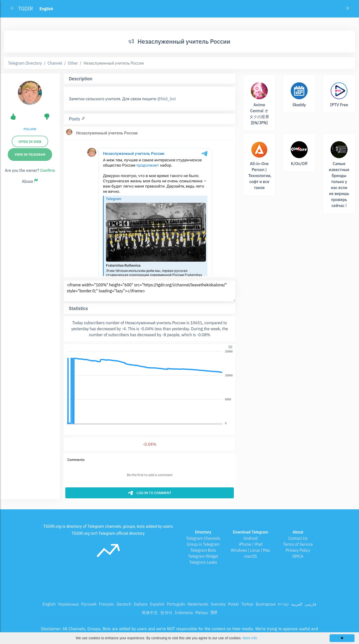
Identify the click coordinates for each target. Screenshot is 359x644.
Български (266, 604)
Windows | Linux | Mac (251, 550)
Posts (75, 119)
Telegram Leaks (203, 562)
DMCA (298, 556)
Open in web (30, 142)
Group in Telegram (203, 544)
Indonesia (184, 613)
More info (250, 638)
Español (157, 604)
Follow (30, 129)
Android (251, 538)
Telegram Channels (203, 538)
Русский (89, 604)
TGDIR (26, 9)
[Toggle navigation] (348, 9)
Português (176, 604)
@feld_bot (167, 99)
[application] (150, 388)
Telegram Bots (203, 550)
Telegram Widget (203, 556)
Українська (68, 604)
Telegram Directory (25, 63)
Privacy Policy (298, 550)
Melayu (202, 613)
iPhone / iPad (251, 544)
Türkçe (247, 604)
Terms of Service (298, 544)
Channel (55, 63)
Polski (233, 604)
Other (73, 63)
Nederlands (198, 604)
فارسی (311, 604)
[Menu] (230, 347)
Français (106, 604)
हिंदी (214, 613)
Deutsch (124, 604)
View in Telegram (30, 155)
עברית (283, 604)
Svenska (218, 604)
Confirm (48, 170)
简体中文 (150, 613)
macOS (250, 556)
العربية (297, 604)
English (49, 604)
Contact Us (298, 538)
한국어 (166, 613)
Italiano (141, 604)
